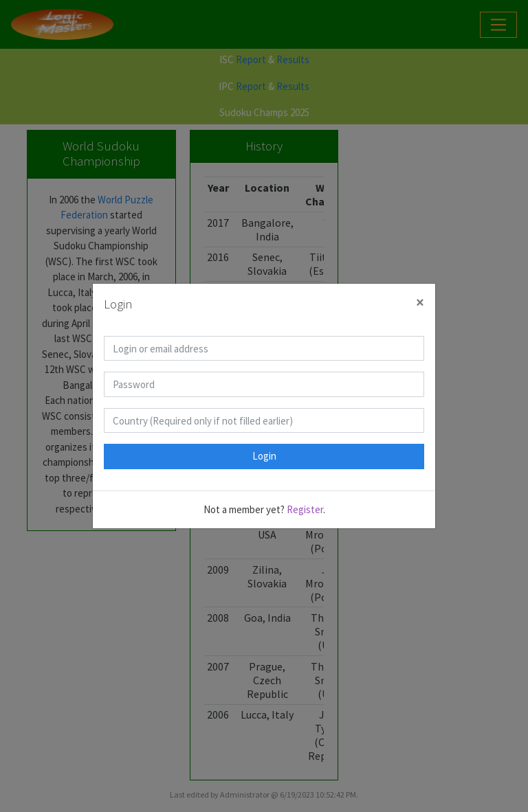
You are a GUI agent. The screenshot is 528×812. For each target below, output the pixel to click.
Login (264, 456)
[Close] (420, 303)
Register (305, 509)
